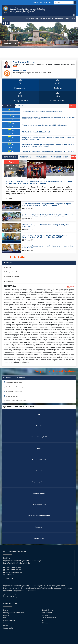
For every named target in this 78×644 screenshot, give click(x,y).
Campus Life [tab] (42, 157)
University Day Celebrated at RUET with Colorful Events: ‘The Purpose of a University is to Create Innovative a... (47, 215)
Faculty (6, 615)
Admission (39, 527)
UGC (43, 620)
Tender (6, 623)
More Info (10, 596)
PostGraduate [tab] (21, 106)
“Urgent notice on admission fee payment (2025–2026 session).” (45, 125)
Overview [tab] (8, 263)
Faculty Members (20, 101)
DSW (39, 448)
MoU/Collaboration (49, 618)
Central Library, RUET (39, 437)
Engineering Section (39, 482)
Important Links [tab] (11, 396)
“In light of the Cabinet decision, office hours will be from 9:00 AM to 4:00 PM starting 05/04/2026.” (48, 139)
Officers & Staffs (58, 101)
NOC (5, 618)
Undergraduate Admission (14, 613)
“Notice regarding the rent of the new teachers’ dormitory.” (43, 111)
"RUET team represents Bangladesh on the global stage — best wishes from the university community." (47, 205)
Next (8, 23)
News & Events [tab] (10, 157)
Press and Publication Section (39, 516)
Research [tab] (8, 281)
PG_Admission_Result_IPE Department (36, 132)
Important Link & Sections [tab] (14, 377)
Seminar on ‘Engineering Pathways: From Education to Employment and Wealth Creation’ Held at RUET (45, 236)
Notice (6, 625)
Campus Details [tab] (11, 272)
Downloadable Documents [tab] (15, 401)
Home (35, 2)
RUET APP (39, 471)
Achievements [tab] (26, 157)
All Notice (72, 106)
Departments (20, 88)
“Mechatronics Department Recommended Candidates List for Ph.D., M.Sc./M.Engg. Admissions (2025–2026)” (48, 146)
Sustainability (39, 538)
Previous (3, 23)
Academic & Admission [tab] (13, 382)
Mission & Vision (20, 71)
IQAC (39, 414)
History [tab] (7, 267)
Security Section (39, 493)
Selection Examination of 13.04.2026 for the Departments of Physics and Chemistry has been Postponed (48, 118)
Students (58, 88)
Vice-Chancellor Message (24, 62)
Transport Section (39, 504)
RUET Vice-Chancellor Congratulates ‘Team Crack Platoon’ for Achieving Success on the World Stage (39, 182)
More (15, 66)
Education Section (39, 459)
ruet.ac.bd (10, 575)
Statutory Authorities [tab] (13, 392)
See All (73, 156)
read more (10, 198)
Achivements (47, 613)
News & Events (47, 610)
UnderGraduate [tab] (8, 106)
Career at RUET (9, 620)
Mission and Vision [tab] (11, 277)
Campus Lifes (47, 615)
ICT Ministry (46, 623)
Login (51, 2)
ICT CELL (39, 426)
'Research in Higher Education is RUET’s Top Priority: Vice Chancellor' (46, 226)
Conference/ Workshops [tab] (14, 387)
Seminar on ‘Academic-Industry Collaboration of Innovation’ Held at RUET (48, 247)
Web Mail (43, 2)
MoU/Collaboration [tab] (60, 157)
